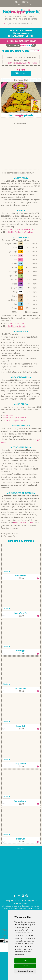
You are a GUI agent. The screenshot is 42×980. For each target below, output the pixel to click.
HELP (19, 5)
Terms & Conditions (11, 909)
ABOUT (13, 5)
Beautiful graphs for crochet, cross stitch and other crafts (21, 18)
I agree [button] (25, 961)
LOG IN (30, 36)
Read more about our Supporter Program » (23, 63)
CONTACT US (27, 5)
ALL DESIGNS (26, 31)
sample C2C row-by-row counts (14, 418)
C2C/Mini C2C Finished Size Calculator (21, 229)
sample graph (8, 415)
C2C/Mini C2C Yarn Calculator (18, 323)
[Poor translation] (8, 941)
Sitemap (36, 909)
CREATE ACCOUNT (16, 36)
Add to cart (21, 73)
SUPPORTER (25, 2)
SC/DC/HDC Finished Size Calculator (19, 232)
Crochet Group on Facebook (24, 523)
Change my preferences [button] (25, 971)
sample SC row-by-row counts (14, 420)
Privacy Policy (25, 909)
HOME (16, 2)
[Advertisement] (21, 146)
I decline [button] (25, 966)
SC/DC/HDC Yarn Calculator (16, 326)
